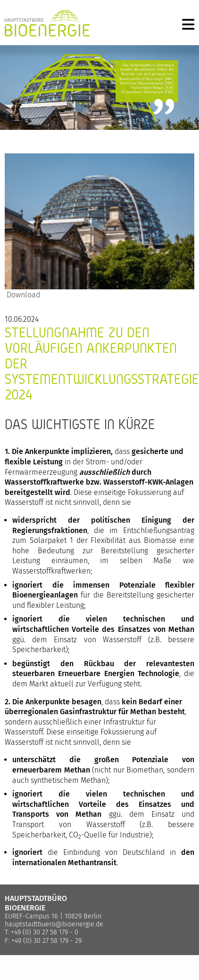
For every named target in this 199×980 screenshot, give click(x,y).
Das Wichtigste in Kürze (80, 424)
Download (22, 295)
